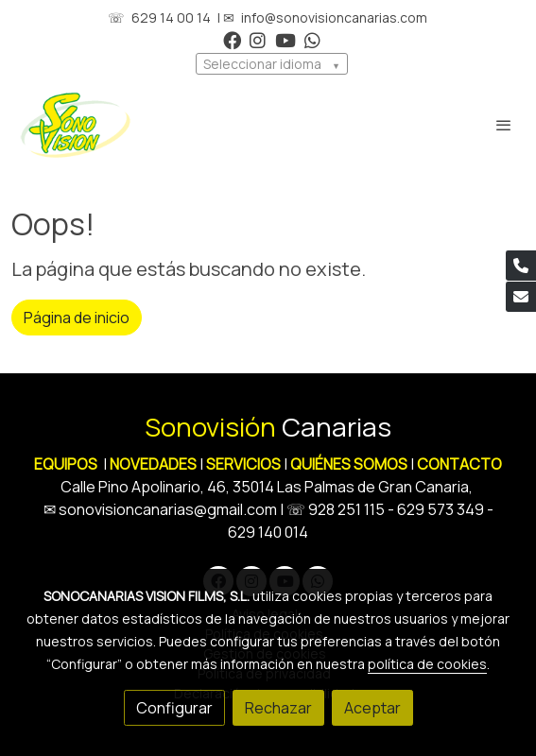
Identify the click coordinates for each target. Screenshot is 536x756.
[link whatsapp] (312, 39)
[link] (76, 125)
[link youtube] (285, 39)
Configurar (174, 708)
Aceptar (372, 708)
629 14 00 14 (171, 17)
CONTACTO (459, 464)
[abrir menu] (504, 125)
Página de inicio (77, 318)
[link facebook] (232, 39)
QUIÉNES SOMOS (349, 464)
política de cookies (427, 664)
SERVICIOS (243, 464)
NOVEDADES (155, 464)
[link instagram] (258, 39)
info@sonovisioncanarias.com (334, 17)
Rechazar (278, 708)
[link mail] (521, 297)
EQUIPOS (66, 464)
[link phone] (521, 266)
